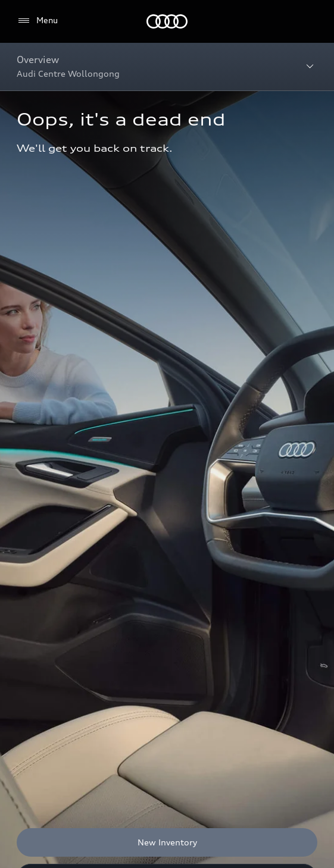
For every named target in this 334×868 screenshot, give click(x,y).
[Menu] (167, 21)
